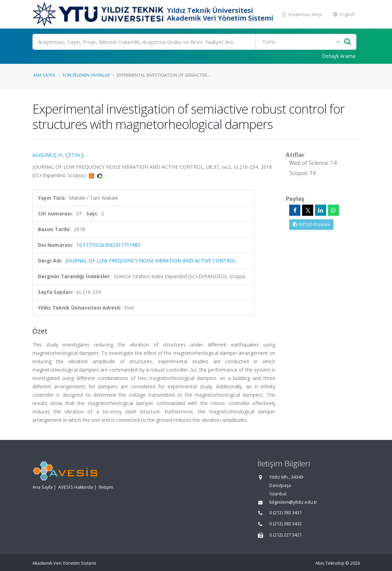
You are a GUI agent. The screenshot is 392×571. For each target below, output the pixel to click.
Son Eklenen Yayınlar (86, 75)
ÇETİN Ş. (75, 155)
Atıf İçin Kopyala (311, 224)
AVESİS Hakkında (76, 487)
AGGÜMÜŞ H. (48, 155)
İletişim (106, 487)
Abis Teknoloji (330, 563)
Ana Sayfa (44, 75)
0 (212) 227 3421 (286, 535)
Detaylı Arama (339, 56)
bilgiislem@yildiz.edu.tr (293, 502)
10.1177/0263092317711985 (108, 245)
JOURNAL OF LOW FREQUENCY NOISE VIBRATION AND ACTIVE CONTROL (151, 261)
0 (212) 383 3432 (286, 524)
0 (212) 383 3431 (286, 513)
